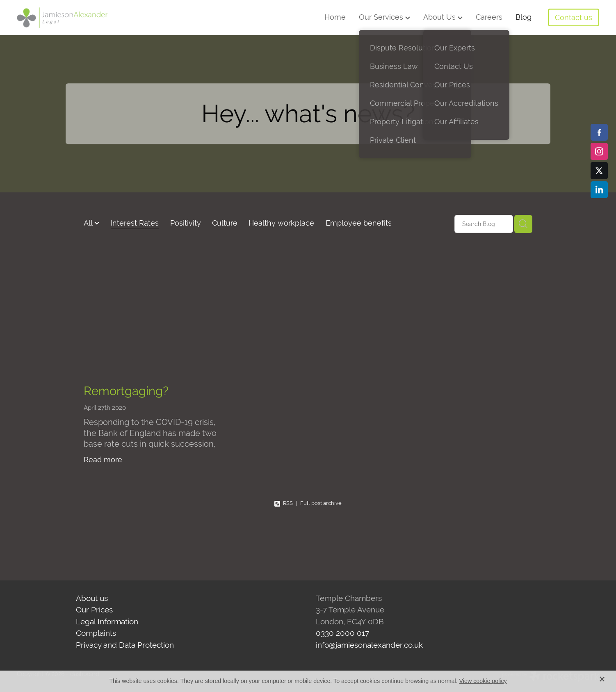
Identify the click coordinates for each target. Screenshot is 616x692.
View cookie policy (483, 681)
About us (92, 598)
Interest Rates (135, 223)
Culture (225, 223)
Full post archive (321, 503)
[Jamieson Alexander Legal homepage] (75, 18)
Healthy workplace (281, 223)
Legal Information (107, 621)
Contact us (574, 17)
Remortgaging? (126, 391)
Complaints (96, 633)
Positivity (186, 223)
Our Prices (94, 610)
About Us (443, 17)
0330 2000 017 (342, 633)
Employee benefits (359, 223)
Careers (489, 17)
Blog (524, 17)
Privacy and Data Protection (125, 645)
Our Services (384, 17)
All (89, 223)
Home (335, 17)
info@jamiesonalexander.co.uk (369, 645)
